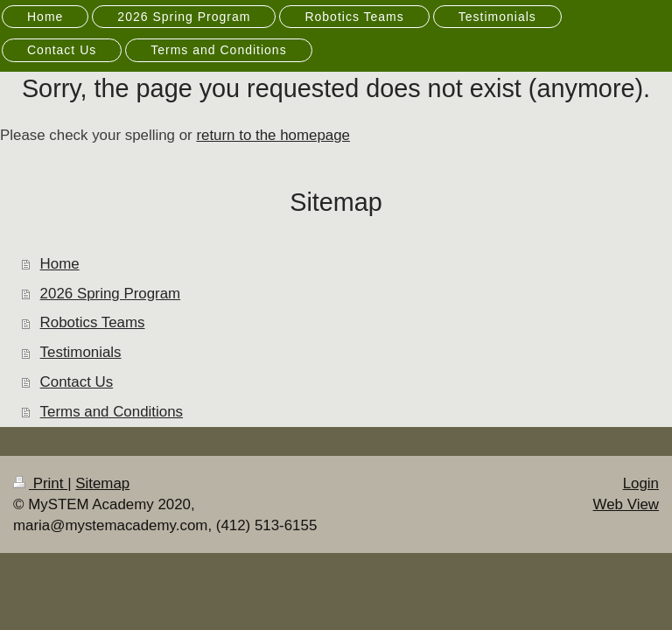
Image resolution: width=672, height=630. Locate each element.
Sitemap (102, 483)
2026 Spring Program (111, 294)
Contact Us (77, 382)
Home (60, 264)
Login (641, 483)
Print (40, 483)
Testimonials (81, 352)
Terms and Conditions (112, 412)
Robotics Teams (93, 322)
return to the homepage (273, 135)
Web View (626, 504)
